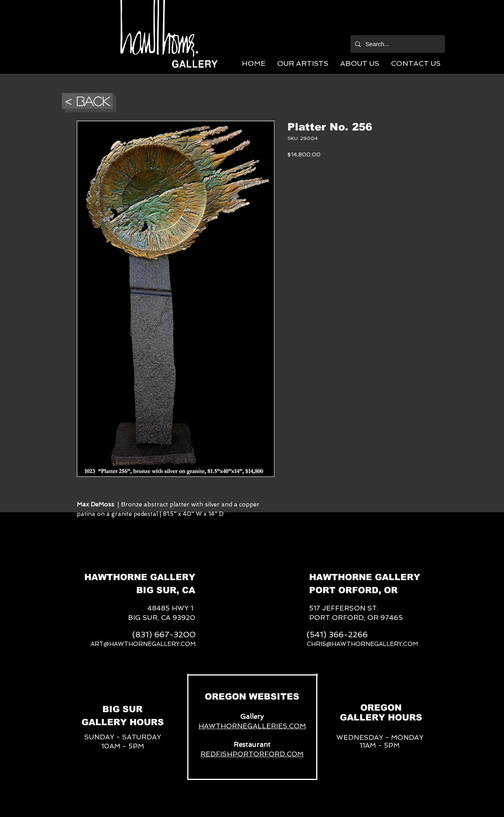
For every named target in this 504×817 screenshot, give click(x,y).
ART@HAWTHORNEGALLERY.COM (143, 644)
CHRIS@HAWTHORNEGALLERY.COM (362, 644)
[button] (303, 63)
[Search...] (397, 44)
